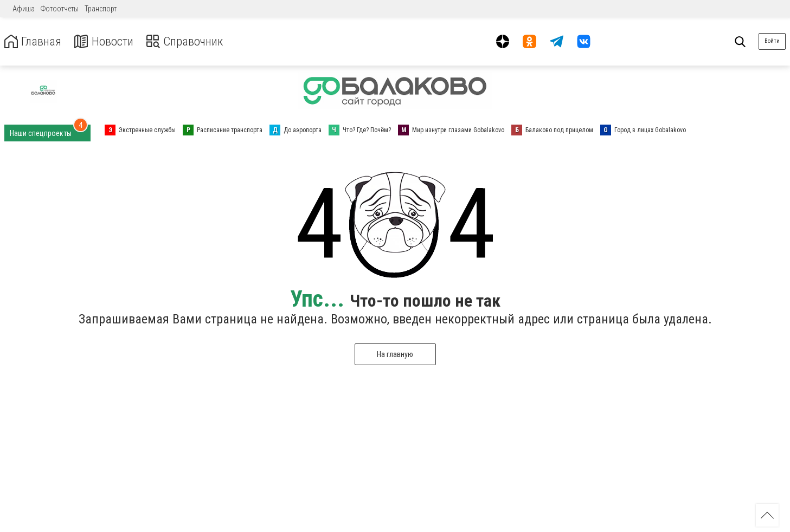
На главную (395, 354)
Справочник (192, 41)
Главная (34, 41)
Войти (772, 41)
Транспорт (101, 9)
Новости (108, 41)
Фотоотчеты (60, 9)
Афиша (24, 9)
